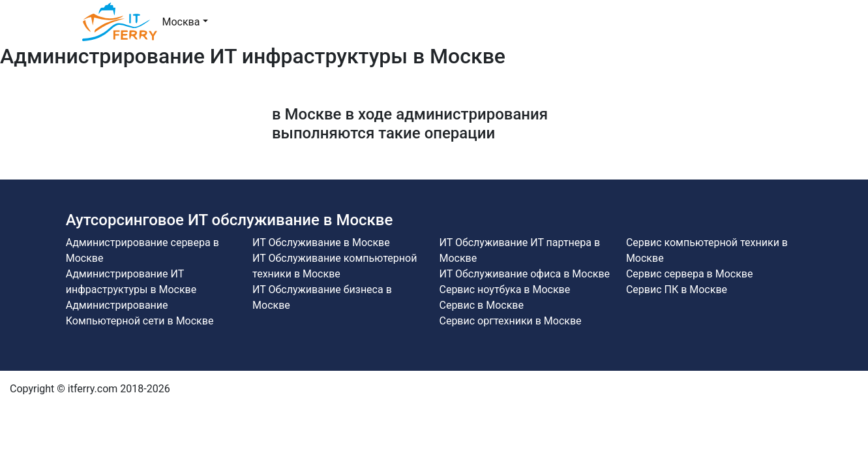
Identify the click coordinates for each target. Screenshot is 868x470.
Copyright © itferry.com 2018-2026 (90, 389)
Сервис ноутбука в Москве (504, 290)
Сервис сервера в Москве (690, 274)
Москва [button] (181, 22)
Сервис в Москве (481, 305)
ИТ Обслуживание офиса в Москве (524, 274)
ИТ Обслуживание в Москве (321, 243)
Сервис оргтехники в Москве (510, 321)
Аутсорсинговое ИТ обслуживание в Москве (230, 220)
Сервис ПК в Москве (677, 290)
